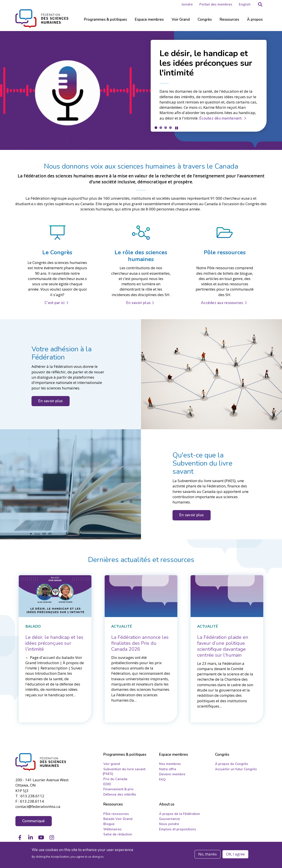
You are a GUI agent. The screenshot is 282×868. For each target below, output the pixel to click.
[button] (260, 4)
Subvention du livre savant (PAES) (124, 773)
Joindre (187, 4)
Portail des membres (216, 4)
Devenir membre (172, 775)
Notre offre (168, 770)
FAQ (162, 780)
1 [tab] (156, 127)
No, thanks (208, 854)
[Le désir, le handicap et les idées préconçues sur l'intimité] (54, 643)
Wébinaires (112, 830)
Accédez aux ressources (222, 303)
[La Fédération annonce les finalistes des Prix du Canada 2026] (140, 643)
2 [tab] (161, 127)
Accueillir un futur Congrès (236, 770)
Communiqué (34, 821)
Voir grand (112, 765)
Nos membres (170, 765)
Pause (177, 128)
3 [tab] (165, 127)
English (245, 4)
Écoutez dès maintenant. (221, 118)
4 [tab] (170, 127)
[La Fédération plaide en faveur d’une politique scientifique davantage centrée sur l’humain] (223, 646)
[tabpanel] (141, 90)
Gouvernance (170, 820)
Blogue (109, 825)
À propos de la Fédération (180, 815)
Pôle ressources (116, 815)
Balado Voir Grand (118, 820)
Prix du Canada (115, 780)
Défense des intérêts (120, 796)
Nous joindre (169, 825)
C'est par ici (55, 303)
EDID (107, 785)
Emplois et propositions (178, 830)
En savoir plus (138, 303)
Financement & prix (118, 790)
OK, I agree (235, 854)
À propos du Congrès (232, 765)
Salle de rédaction (118, 835)
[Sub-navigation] (105, 22)
